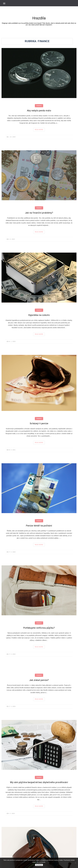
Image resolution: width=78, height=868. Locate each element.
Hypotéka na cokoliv (39, 315)
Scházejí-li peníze (39, 423)
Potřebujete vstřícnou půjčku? (39, 628)
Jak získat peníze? (39, 680)
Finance (39, 106)
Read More (39, 130)
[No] (75, 863)
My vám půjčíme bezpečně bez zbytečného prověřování (39, 782)
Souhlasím (39, 865)
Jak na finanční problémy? (39, 213)
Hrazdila (39, 18)
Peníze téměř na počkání (39, 526)
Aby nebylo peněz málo (39, 111)
